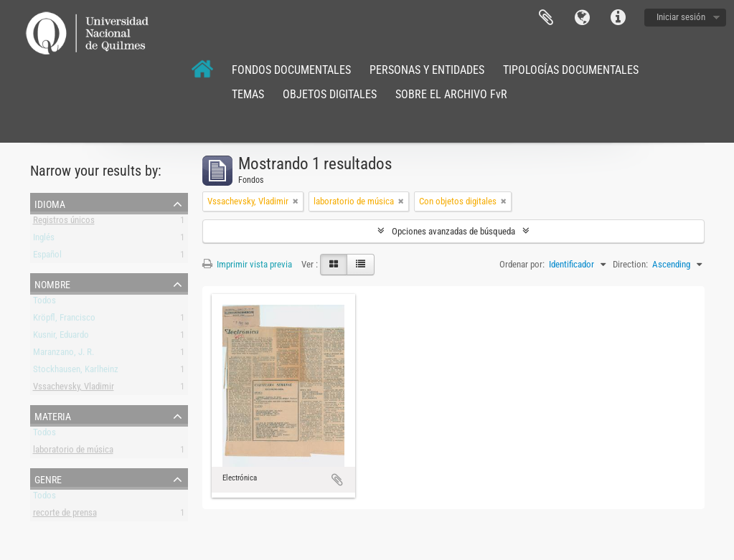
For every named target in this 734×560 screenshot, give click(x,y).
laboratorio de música (73, 452)
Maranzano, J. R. (63, 355)
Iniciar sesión (681, 17)
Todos (44, 303)
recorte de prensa (65, 515)
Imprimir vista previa (247, 264)
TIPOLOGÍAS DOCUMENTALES (571, 70)
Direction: (630, 264)
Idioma (582, 18)
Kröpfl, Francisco (64, 320)
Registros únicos (64, 223)
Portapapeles (546, 18)
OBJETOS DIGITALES (330, 94)
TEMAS (248, 94)
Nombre (52, 283)
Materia (53, 415)
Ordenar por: (522, 264)
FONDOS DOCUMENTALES (291, 70)
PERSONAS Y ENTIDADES (427, 70)
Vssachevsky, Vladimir (74, 389)
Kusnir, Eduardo (61, 337)
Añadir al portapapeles (337, 480)
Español (47, 257)
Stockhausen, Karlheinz (76, 372)
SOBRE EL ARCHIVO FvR (451, 94)
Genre (48, 478)
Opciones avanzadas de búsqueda (453, 231)
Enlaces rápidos (618, 18)
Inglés (44, 240)
